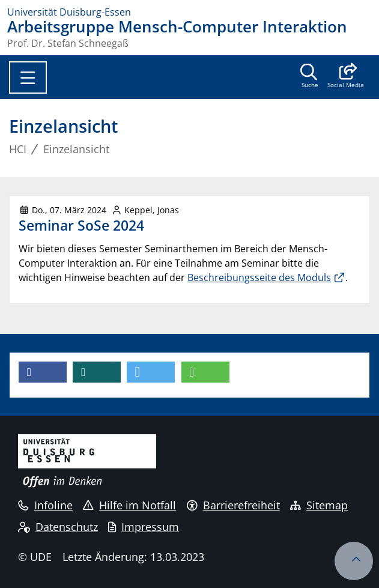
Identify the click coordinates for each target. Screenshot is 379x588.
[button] (346, 77)
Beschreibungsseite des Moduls (259, 277)
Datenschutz (58, 527)
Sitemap (319, 505)
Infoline (45, 505)
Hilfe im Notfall (129, 505)
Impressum (144, 527)
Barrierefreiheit (233, 505)
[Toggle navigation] (28, 77)
